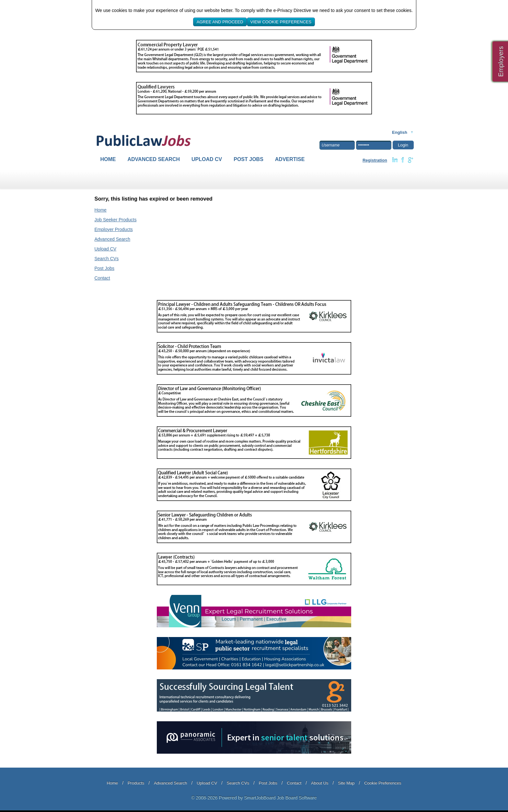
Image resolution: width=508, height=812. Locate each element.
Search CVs (107, 259)
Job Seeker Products (116, 220)
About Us (320, 783)
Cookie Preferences (383, 783)
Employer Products (114, 229)
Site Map (346, 783)
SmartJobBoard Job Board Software (280, 798)
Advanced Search (154, 159)
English (400, 132)
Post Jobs (248, 159)
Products (136, 783)
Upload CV (207, 159)
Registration (375, 160)
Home (108, 159)
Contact (102, 278)
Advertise (290, 159)
